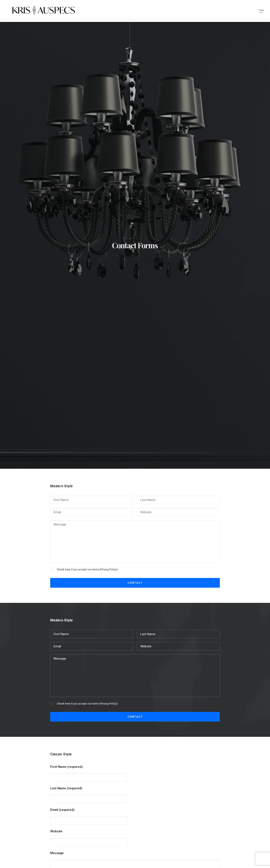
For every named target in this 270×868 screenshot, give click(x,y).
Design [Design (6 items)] (212, 795)
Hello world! (87, 794)
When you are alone (156, 801)
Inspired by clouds (92, 814)
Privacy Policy (109, 183)
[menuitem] (261, 11)
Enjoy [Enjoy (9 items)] (226, 795)
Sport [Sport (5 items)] (212, 808)
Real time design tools (158, 807)
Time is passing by (155, 814)
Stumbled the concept (158, 794)
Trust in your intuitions (158, 821)
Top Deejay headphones (159, 828)
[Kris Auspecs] (39, 11)
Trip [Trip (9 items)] (225, 815)
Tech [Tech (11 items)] (237, 808)
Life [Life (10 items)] (210, 802)
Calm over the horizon (95, 804)
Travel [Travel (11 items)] (212, 815)
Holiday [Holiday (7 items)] (240, 795)
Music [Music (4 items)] (222, 802)
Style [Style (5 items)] (225, 808)
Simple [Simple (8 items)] (235, 802)
